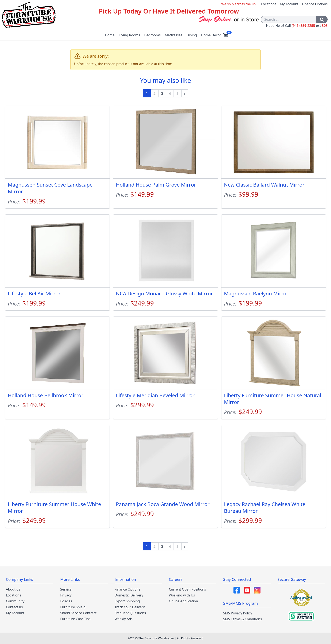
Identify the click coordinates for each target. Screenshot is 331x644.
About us (13, 589)
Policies (66, 601)
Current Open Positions (187, 589)
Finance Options (315, 4)
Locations (269, 4)
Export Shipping (127, 601)
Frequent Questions (130, 613)
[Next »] (185, 93)
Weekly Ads (124, 619)
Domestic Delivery (129, 595)
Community (15, 601)
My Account (289, 4)
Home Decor (211, 35)
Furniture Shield (73, 607)
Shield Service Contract (78, 613)
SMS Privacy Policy (238, 613)
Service (66, 589)
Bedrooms (152, 35)
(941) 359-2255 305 (310, 26)
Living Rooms (130, 35)
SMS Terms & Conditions (242, 619)
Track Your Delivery (130, 607)
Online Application (183, 601)
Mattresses (174, 35)
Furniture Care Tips (75, 619)
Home (110, 35)
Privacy (66, 595)
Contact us (14, 607)
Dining (192, 35)
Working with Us (182, 595)
